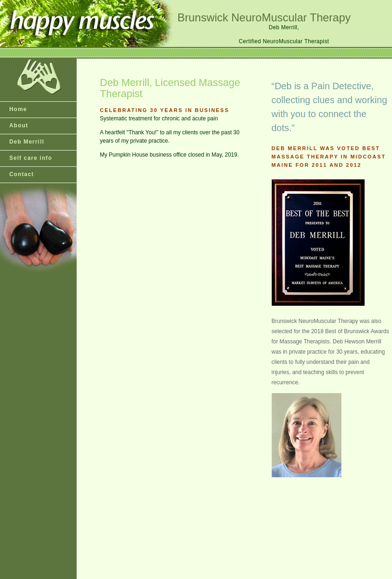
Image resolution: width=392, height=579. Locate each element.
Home (18, 109)
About (19, 125)
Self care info (31, 158)
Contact (22, 174)
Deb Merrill (27, 142)
